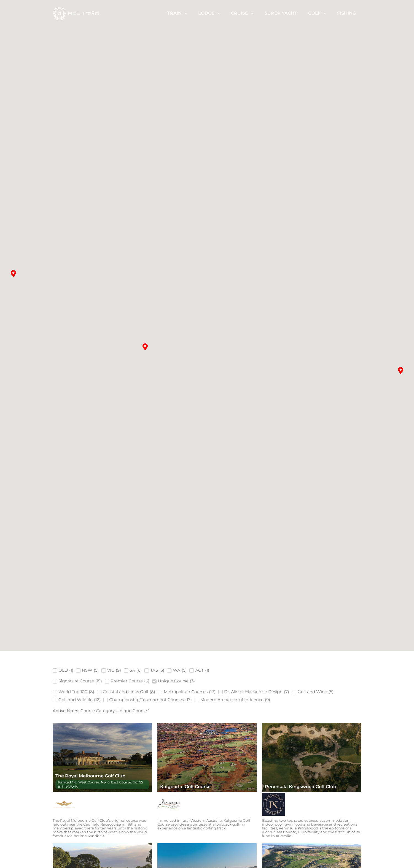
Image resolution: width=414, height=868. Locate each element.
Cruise (242, 14)
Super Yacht (281, 14)
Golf (317, 14)
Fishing (346, 14)
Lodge (209, 14)
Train (177, 14)
